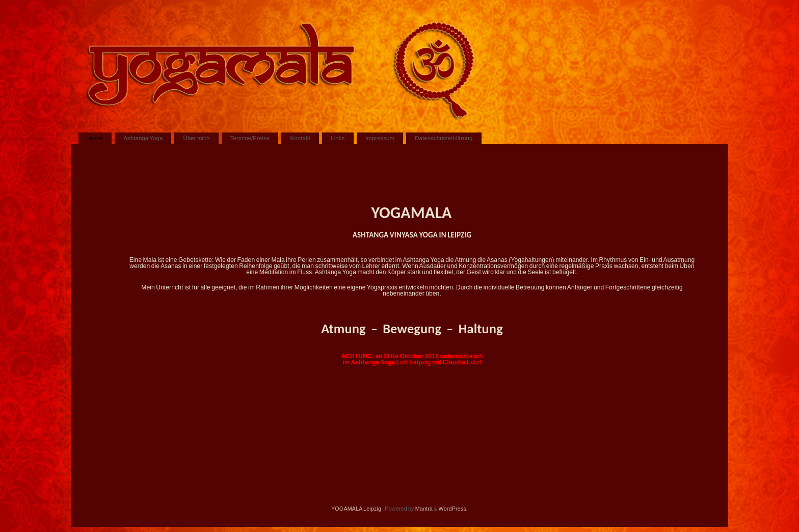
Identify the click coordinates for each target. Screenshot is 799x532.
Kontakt (300, 138)
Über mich (197, 138)
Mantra (424, 509)
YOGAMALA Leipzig (356, 509)
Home (95, 138)
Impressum (380, 138)
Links (338, 138)
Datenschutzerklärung (444, 138)
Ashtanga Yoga (143, 138)
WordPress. (453, 509)
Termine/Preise (250, 138)
